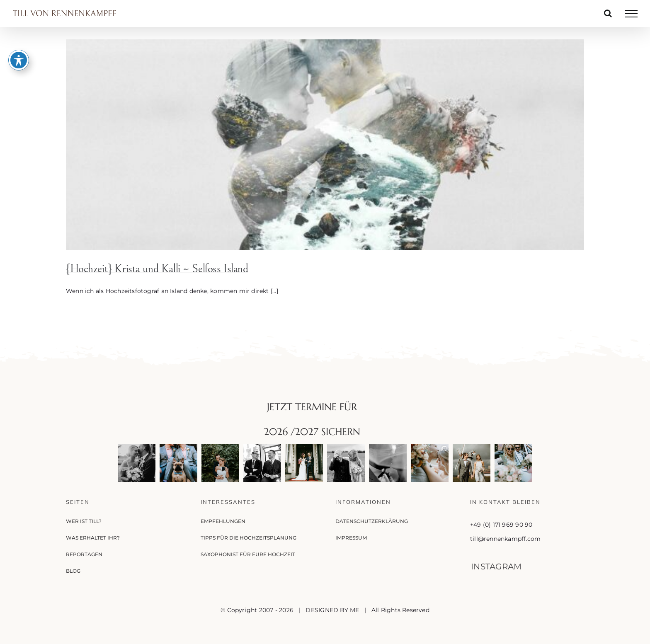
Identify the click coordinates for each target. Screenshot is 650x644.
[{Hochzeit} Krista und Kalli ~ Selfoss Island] (325, 145)
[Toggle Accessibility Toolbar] (19, 54)
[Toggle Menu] (631, 14)
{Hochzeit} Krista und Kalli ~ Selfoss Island (157, 269)
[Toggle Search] (608, 13)
